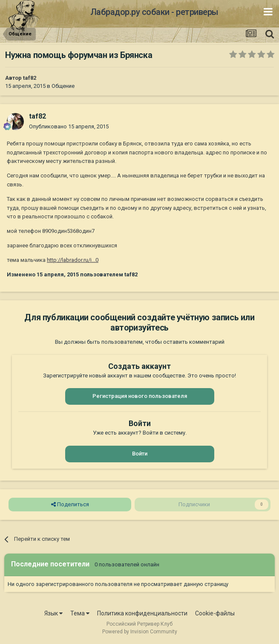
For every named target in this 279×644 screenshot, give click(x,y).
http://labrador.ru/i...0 (73, 260)
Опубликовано (69, 126)
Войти (140, 454)
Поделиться (70, 505)
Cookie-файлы (215, 613)
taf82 (30, 78)
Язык (53, 613)
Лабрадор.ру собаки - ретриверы (154, 12)
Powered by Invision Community (140, 632)
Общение (63, 86)
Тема (80, 613)
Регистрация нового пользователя (140, 396)
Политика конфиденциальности (142, 613)
